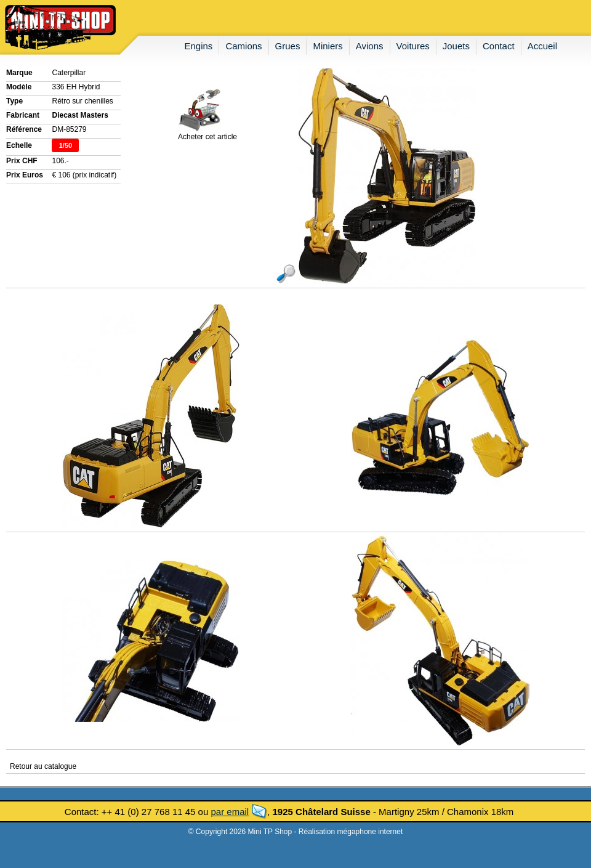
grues (288, 46)
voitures (413, 46)
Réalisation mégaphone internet (351, 832)
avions (370, 46)
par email (230, 812)
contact (499, 46)
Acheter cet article (207, 133)
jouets (456, 46)
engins (199, 46)
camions (243, 46)
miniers (328, 46)
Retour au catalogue (43, 766)
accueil (542, 46)
